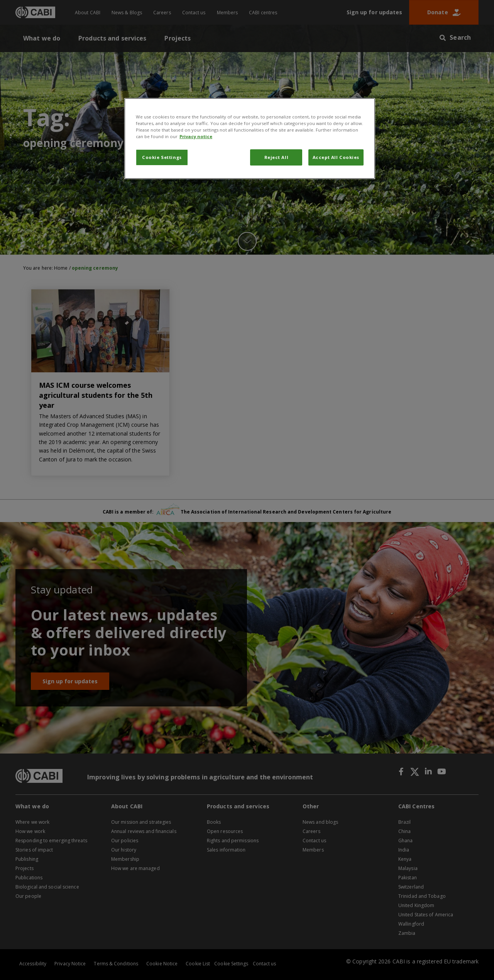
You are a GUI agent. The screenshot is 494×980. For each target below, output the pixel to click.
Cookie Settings (162, 157)
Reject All (277, 157)
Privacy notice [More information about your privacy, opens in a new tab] (196, 136)
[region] (250, 139)
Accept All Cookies (336, 157)
